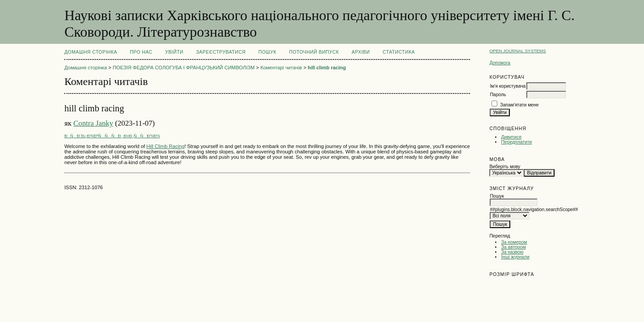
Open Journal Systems (517, 51)
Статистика (398, 52)
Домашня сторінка (91, 52)
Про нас (141, 52)
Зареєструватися (221, 52)
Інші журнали (515, 257)
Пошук (267, 52)
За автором (513, 247)
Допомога (500, 63)
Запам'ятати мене (519, 105)
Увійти (174, 52)
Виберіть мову (505, 167)
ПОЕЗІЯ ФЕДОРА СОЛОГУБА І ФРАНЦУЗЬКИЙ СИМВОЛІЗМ (184, 68)
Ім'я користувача (508, 86)
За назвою (512, 252)
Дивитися (511, 137)
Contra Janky (93, 123)
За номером (514, 242)
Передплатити (516, 142)
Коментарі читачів (281, 68)
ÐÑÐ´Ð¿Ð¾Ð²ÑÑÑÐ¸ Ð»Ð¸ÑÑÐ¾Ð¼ (112, 136)
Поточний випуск (314, 52)
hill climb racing (327, 68)
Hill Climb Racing (165, 146)
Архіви (361, 52)
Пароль (498, 95)
